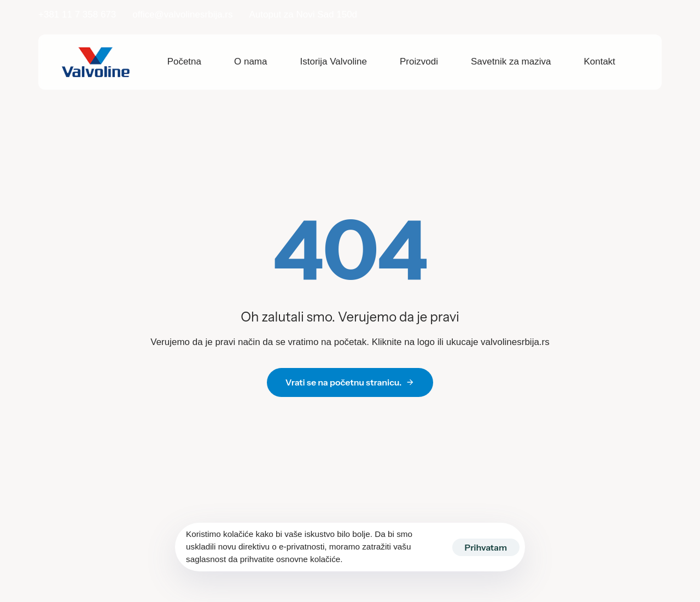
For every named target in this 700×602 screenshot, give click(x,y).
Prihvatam (486, 547)
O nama (250, 62)
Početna (184, 62)
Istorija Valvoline (334, 62)
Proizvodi (419, 62)
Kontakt (599, 62)
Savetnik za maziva (511, 62)
